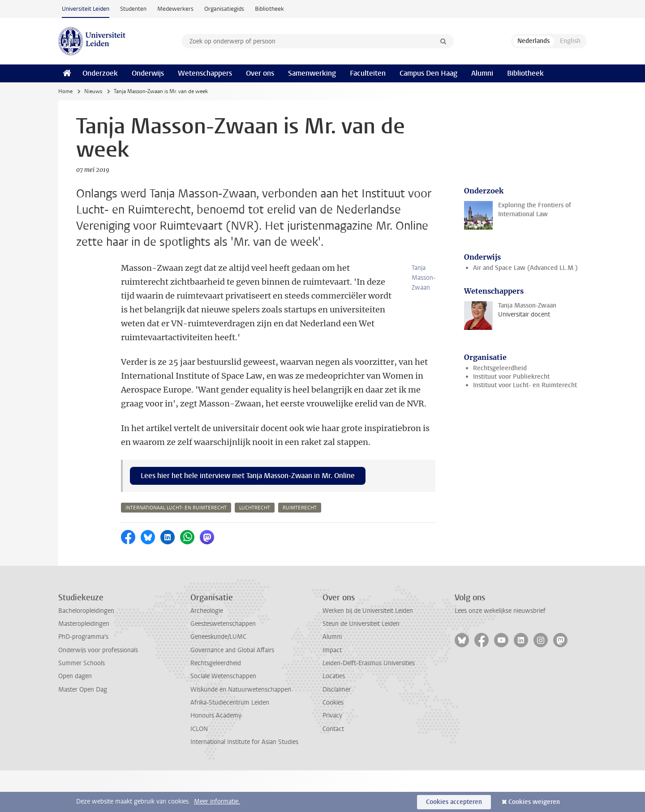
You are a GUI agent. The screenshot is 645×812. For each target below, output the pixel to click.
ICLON (199, 771)
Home (65, 91)
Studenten (133, 9)
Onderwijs (148, 73)
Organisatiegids (224, 9)
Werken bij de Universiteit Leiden (368, 652)
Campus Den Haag (428, 73)
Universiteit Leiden (86, 9)
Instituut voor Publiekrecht (511, 377)
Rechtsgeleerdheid (500, 368)
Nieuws (93, 91)
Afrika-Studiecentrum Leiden (230, 744)
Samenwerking (312, 73)
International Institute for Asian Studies (244, 784)
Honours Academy (216, 757)
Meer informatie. (217, 801)
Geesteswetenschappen (223, 665)
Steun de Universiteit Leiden (361, 665)
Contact (333, 771)
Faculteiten (368, 73)
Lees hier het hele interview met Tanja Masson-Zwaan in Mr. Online (248, 517)
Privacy (332, 757)
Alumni (482, 73)
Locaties (334, 718)
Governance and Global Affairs (232, 692)
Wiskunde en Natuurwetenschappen (241, 731)
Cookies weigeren (534, 802)
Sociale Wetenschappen (223, 718)
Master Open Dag (83, 731)
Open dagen (75, 718)
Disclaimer (337, 731)
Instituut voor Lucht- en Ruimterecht (525, 385)
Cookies (333, 744)
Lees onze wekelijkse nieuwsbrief (500, 652)
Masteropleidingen (84, 665)
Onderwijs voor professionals (98, 692)
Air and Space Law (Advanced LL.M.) (525, 268)
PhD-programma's (83, 678)
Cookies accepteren (454, 802)
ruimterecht (300, 549)
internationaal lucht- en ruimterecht (176, 549)
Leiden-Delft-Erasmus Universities (369, 705)
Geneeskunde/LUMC (218, 678)
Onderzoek (100, 73)
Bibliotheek (269, 9)
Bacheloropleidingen (86, 652)
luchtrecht (255, 549)
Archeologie (207, 652)
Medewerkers (175, 9)
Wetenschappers (205, 73)
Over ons (260, 73)
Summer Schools (82, 705)
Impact (332, 692)
